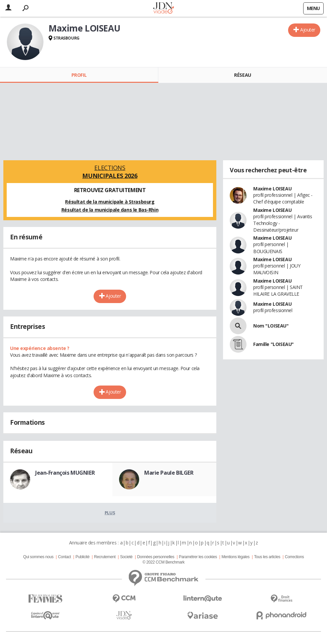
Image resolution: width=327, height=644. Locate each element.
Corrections (294, 557)
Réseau (242, 75)
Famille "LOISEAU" (274, 344)
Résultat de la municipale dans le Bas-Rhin (110, 210)
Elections (110, 172)
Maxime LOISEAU (272, 189)
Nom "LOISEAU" (271, 326)
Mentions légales (235, 557)
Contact (64, 557)
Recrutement (105, 557)
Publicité (83, 557)
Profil (79, 75)
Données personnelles (156, 557)
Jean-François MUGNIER (65, 473)
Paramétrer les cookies (198, 557)
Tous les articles (267, 557)
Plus (110, 513)
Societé (126, 557)
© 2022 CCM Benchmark (163, 562)
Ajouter (308, 30)
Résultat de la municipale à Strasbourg (110, 202)
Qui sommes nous (38, 557)
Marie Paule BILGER (169, 473)
